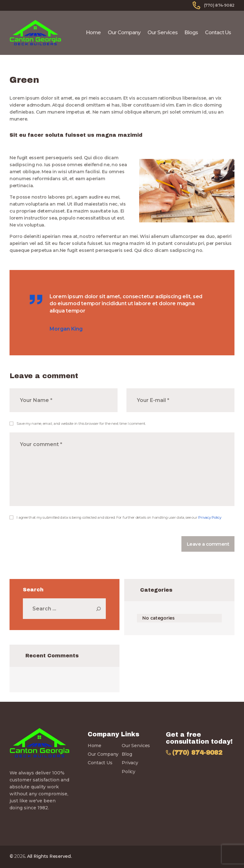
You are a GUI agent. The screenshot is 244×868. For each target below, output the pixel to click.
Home (95, 746)
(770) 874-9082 (197, 753)
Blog (127, 754)
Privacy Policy (210, 517)
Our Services (136, 746)
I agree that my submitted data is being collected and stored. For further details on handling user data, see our (119, 517)
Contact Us (100, 763)
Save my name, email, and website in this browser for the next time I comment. (81, 424)
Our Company (103, 754)
